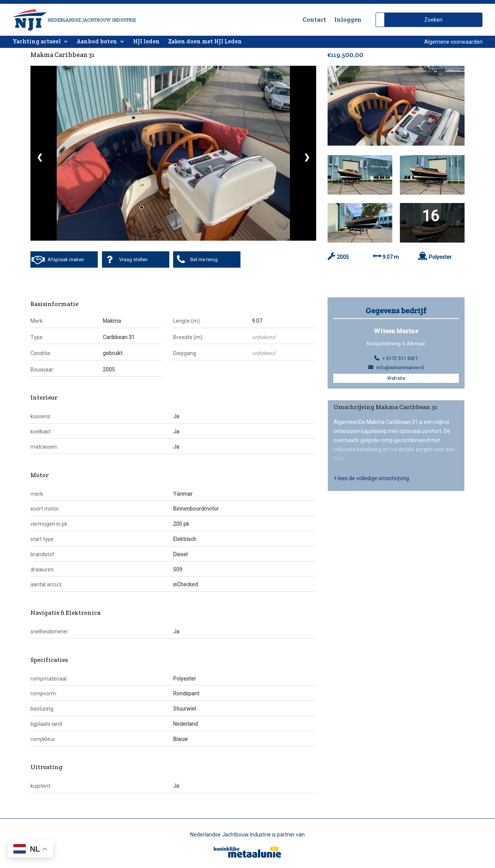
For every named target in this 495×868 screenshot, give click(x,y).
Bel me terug (204, 259)
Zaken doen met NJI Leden (205, 42)
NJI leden (146, 42)
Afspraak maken (66, 259)
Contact (314, 20)
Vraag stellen (133, 259)
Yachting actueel (37, 42)
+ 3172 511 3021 (400, 358)
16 (430, 216)
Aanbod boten (97, 42)
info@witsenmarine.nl (400, 367)
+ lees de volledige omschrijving (371, 478)
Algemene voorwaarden (453, 42)
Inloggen (348, 20)
